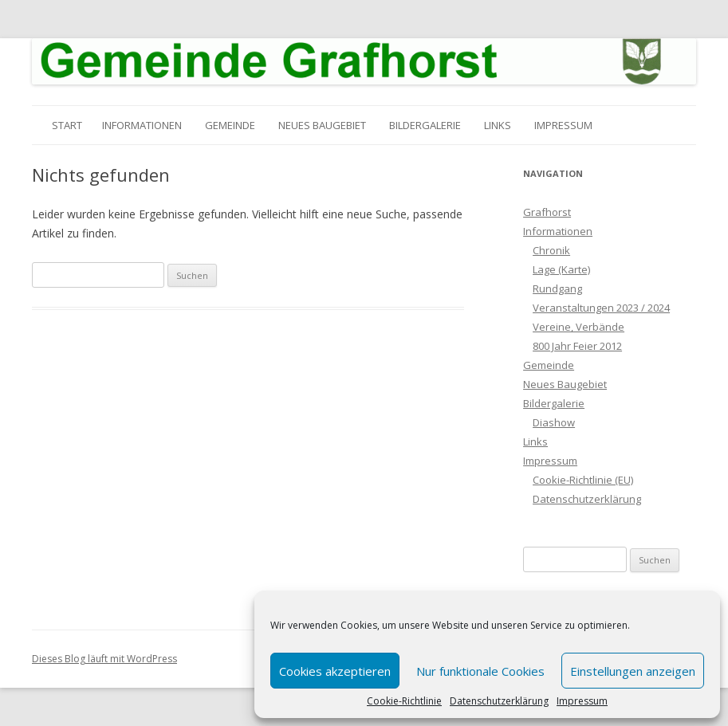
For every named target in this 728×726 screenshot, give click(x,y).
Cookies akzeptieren (335, 671)
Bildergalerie (425, 125)
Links (498, 125)
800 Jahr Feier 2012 (577, 346)
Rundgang (557, 288)
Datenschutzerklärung (499, 701)
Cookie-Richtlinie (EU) (583, 480)
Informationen (142, 125)
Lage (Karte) (561, 269)
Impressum (582, 701)
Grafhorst (547, 212)
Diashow (554, 422)
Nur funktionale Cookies (480, 671)
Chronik (551, 250)
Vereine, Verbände (578, 327)
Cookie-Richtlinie (404, 701)
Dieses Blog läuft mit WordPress (104, 659)
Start (67, 125)
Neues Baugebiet (322, 125)
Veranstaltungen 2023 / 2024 (601, 308)
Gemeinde (230, 125)
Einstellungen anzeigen (633, 671)
